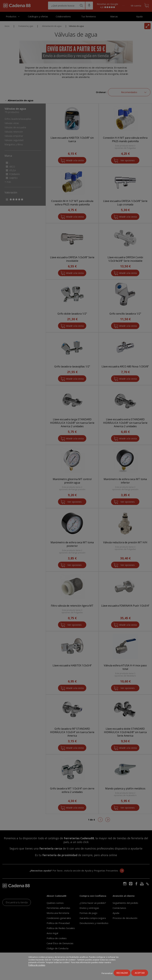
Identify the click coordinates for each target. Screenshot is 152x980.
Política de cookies (37, 965)
